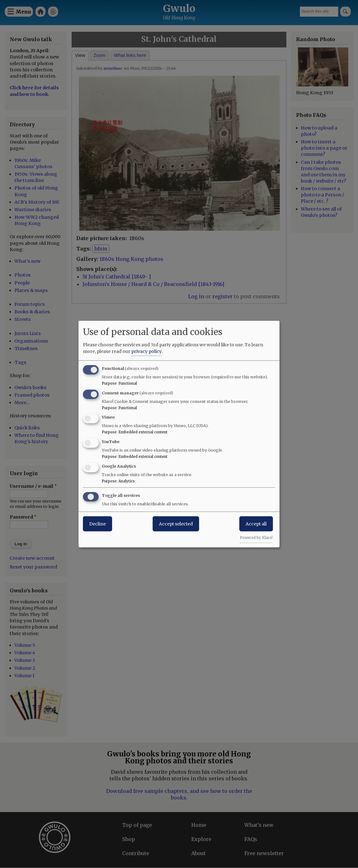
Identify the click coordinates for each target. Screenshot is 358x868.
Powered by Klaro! (256, 537)
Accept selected (176, 524)
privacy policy (146, 351)
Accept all (256, 524)
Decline (98, 524)
